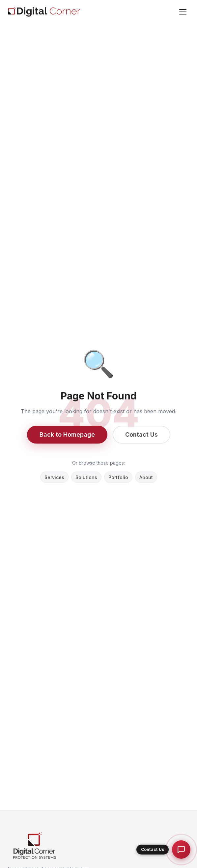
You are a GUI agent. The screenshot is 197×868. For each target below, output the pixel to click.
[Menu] (183, 12)
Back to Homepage (67, 434)
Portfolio (118, 477)
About (146, 477)
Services (54, 477)
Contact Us (141, 434)
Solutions (86, 477)
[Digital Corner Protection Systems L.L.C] (44, 12)
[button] (163, 850)
